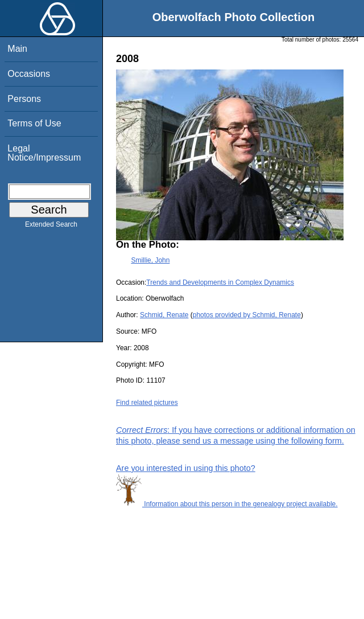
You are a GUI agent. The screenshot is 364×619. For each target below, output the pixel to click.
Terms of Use (34, 123)
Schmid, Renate (164, 315)
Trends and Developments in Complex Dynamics (220, 282)
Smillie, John (150, 260)
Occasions (29, 74)
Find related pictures (147, 403)
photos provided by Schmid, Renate (247, 315)
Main (17, 49)
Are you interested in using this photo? (186, 468)
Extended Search (51, 227)
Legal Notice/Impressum (44, 153)
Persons (24, 99)
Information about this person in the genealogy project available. (227, 504)
